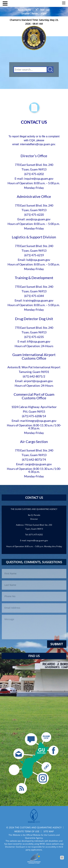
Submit (57, 644)
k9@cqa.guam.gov (39, 341)
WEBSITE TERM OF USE (27, 831)
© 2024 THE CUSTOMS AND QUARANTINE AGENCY (34, 827)
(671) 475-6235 (34, 337)
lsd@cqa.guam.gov (38, 260)
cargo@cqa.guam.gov (38, 464)
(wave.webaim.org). (55, 844)
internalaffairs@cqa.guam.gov (37, 144)
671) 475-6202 (34, 174)
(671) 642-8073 (32, 460)
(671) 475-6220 (34, 215)
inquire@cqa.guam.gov (39, 178)
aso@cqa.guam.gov (38, 219)
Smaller (26, 14)
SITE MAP (49, 831)
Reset (35, 14)
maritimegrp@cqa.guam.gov (38, 421)
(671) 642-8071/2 (34, 376)
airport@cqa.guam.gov (38, 381)
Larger (43, 14)
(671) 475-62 (32, 255)
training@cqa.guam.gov (38, 300)
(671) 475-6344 (34, 296)
